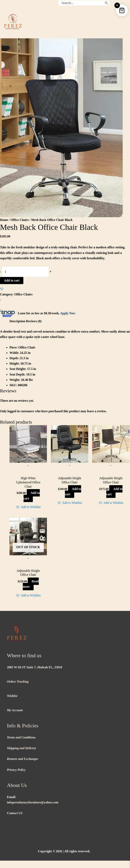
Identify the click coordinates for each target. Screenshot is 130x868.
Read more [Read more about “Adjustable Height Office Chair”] (31, 584)
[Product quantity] (25, 272)
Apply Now (68, 313)
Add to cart (12, 280)
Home (4, 220)
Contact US (15, 813)
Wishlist (12, 696)
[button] (2, 289)
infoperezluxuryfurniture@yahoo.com (33, 802)
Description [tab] (17, 321)
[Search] (107, 3)
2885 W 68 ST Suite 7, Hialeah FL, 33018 (35, 667)
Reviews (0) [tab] (34, 321)
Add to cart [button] (32, 495)
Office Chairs (20, 220)
